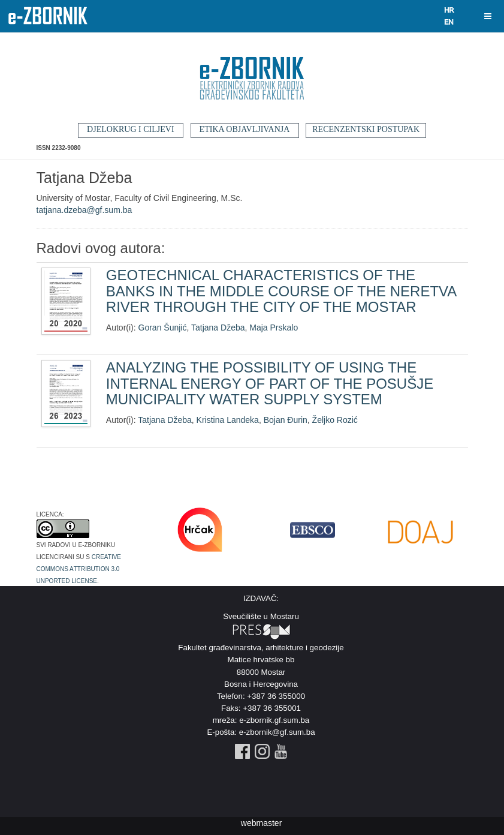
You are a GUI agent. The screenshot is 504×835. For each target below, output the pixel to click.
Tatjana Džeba (218, 328)
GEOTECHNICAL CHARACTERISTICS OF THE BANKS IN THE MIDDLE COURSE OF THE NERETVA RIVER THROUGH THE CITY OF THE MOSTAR (281, 291)
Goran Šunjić (163, 328)
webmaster (261, 823)
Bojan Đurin (286, 420)
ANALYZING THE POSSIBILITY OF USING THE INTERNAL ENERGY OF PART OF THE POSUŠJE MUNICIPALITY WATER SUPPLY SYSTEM (270, 383)
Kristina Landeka (228, 420)
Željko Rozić (335, 420)
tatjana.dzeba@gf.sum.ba (84, 210)
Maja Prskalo (274, 328)
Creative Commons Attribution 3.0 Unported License (79, 568)
